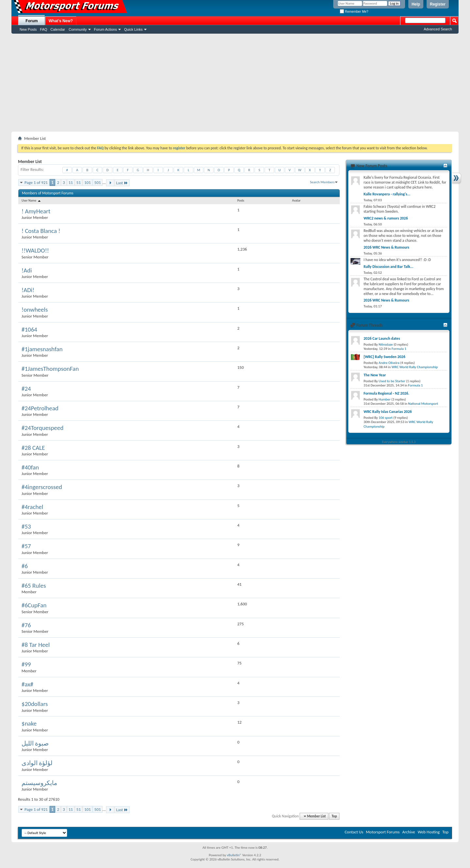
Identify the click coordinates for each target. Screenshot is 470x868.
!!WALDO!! (35, 250)
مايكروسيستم (39, 783)
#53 (26, 526)
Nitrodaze (386, 344)
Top (334, 816)
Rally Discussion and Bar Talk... (388, 267)
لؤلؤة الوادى (37, 763)
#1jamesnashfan (42, 349)
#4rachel (32, 507)
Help (416, 4)
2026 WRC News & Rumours (386, 247)
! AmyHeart (36, 211)
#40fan (30, 467)
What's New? (61, 21)
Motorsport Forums (383, 832)
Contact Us (354, 832)
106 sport (386, 418)
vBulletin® (234, 855)
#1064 (29, 329)
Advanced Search (438, 29)
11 (71, 182)
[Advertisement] (235, 83)
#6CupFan (34, 605)
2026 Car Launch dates (382, 338)
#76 (26, 625)
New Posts (28, 29)
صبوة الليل (35, 743)
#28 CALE (33, 448)
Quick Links (133, 29)
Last (122, 183)
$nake (29, 723)
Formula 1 (399, 349)
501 (98, 182)
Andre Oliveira (389, 363)
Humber (385, 399)
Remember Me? (354, 12)
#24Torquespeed (42, 428)
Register (438, 4)
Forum (31, 21)
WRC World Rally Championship (415, 367)
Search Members (322, 182)
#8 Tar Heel (36, 645)
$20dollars (35, 704)
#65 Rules (34, 586)
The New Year (375, 375)
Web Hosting (429, 832)
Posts (241, 200)
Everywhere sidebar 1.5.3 (399, 442)
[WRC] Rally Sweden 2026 (384, 357)
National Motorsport (423, 404)
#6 (25, 566)
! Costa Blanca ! (41, 231)
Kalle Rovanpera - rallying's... (387, 194)
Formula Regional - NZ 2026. (386, 393)
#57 (26, 546)
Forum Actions (105, 29)
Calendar (58, 29)
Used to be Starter (392, 381)
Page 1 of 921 (36, 182)
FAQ (44, 29)
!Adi (27, 270)
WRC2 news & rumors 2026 (386, 218)
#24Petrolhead (40, 408)
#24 (26, 389)
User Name (31, 200)
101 (87, 182)
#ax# (27, 684)
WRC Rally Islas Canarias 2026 (388, 412)
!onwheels (35, 310)
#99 (26, 664)
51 (78, 182)
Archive (408, 832)
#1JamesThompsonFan (50, 369)
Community (78, 29)
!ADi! (28, 290)
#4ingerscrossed (42, 487)
